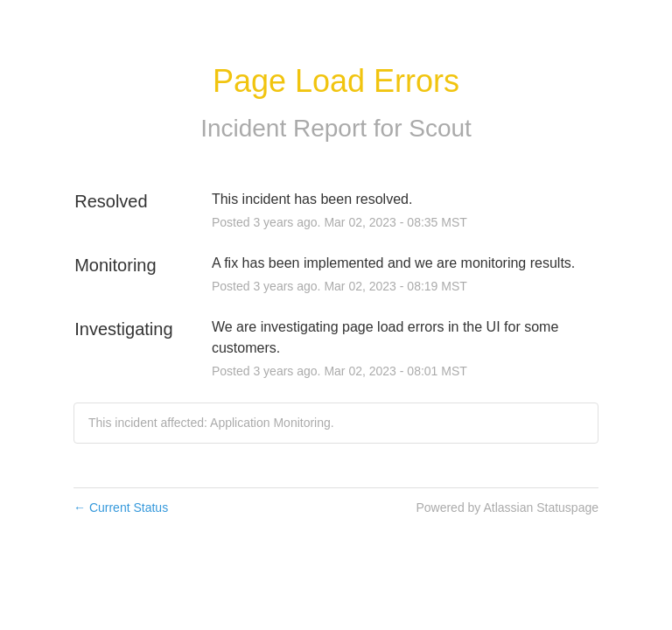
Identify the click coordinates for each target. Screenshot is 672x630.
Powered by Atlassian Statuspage (507, 507)
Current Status (121, 507)
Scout (440, 128)
